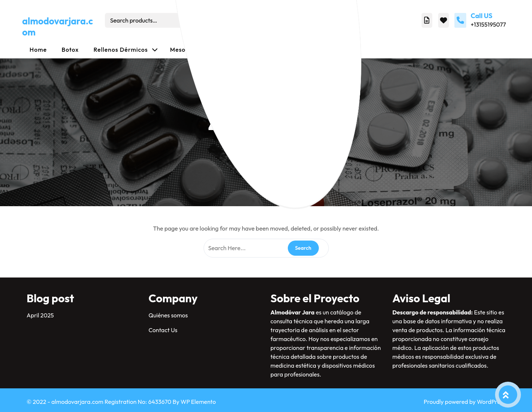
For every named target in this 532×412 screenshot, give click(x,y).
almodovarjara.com (58, 27)
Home (38, 50)
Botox (70, 50)
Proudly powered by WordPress (465, 402)
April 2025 (40, 315)
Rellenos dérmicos (121, 50)
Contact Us (163, 330)
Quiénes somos (168, 315)
